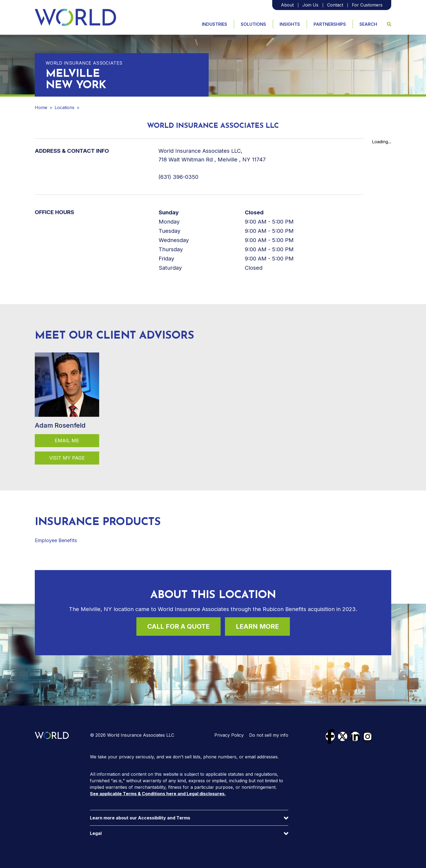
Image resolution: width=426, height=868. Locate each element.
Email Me (67, 441)
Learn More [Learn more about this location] (257, 626)
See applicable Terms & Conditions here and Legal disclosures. (158, 794)
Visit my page (67, 458)
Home (41, 107)
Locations (65, 107)
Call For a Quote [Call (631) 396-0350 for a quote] (178, 626)
